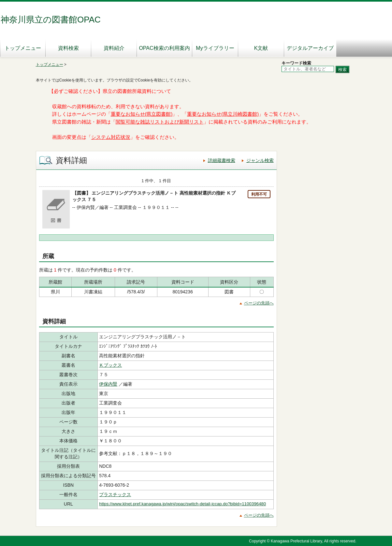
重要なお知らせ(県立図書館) (142, 114)
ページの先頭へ (259, 303)
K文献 (261, 48)
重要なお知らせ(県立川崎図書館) (223, 114)
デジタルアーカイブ (310, 48)
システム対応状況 (111, 137)
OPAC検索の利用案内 (164, 48)
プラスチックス (115, 494)
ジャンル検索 (260, 160)
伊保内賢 (108, 384)
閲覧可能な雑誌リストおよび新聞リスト (160, 122)
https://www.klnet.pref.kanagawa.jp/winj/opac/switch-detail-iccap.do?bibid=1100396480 (182, 504)
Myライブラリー (215, 48)
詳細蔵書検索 (222, 160)
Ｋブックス (110, 365)
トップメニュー (23, 48)
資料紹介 (114, 48)
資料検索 (68, 48)
